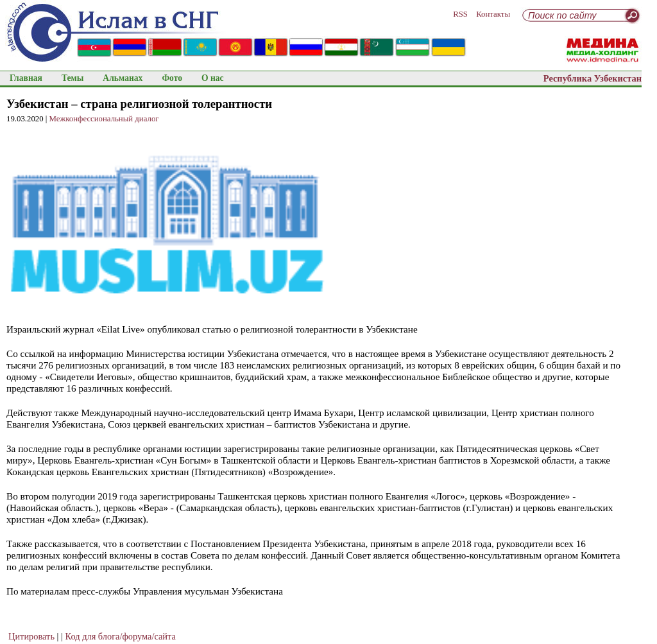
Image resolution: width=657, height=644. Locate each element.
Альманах (123, 78)
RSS (460, 14)
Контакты (493, 14)
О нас (213, 78)
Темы (73, 78)
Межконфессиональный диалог (104, 119)
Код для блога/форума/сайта (121, 636)
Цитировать (31, 636)
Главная (26, 78)
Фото (172, 78)
